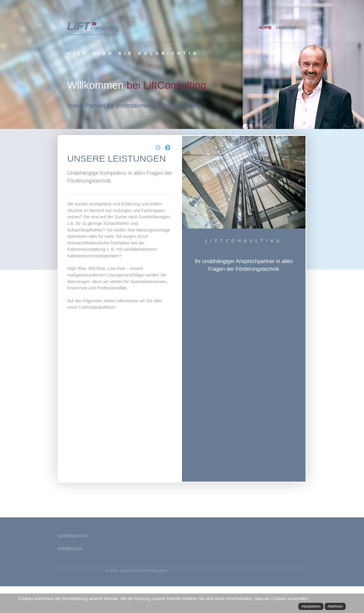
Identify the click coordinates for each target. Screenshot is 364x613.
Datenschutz (73, 563)
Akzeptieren (311, 606)
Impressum (70, 576)
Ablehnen (335, 606)
